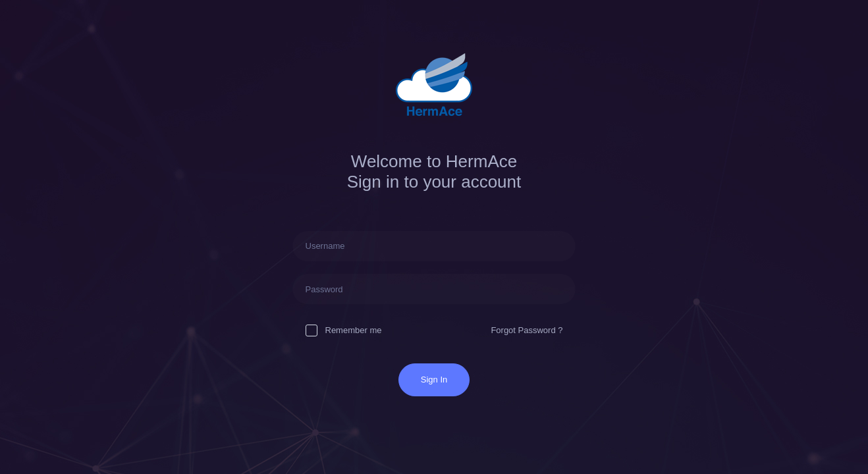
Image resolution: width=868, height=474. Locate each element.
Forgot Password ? (527, 330)
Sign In (434, 380)
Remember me (344, 330)
